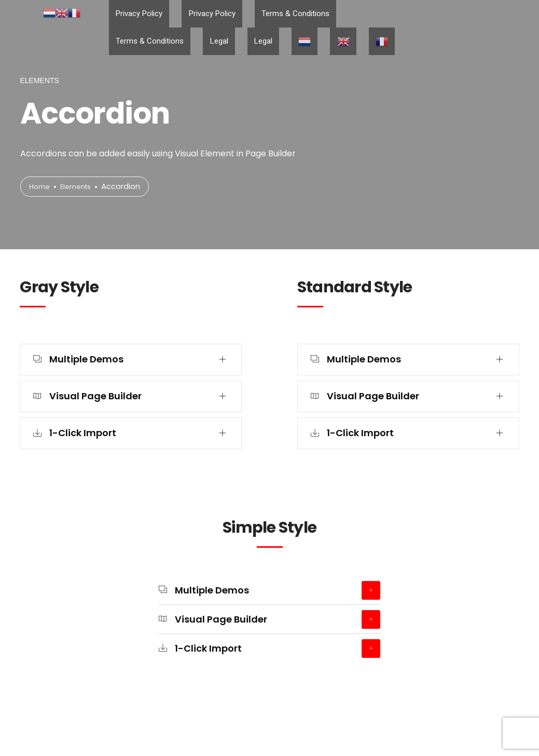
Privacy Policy (132, 15)
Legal (397, 15)
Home (41, 187)
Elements (81, 187)
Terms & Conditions (261, 15)
